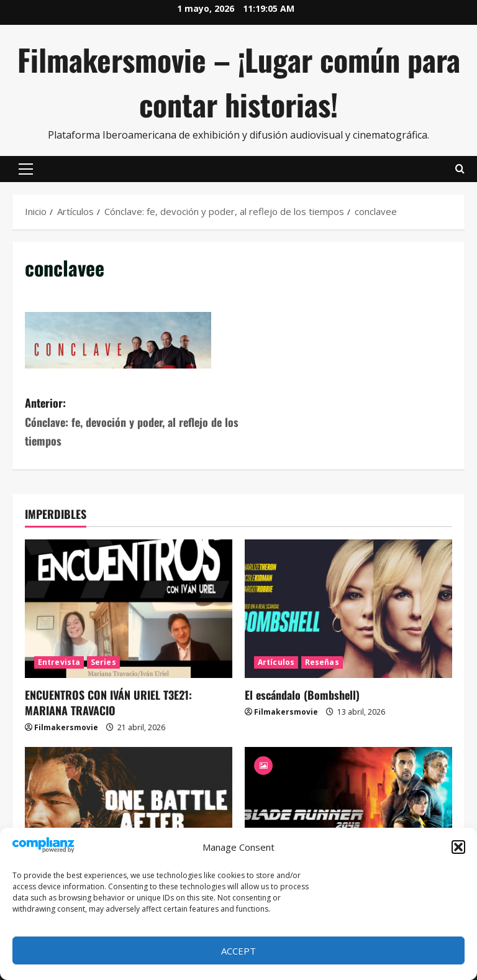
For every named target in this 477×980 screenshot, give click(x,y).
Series (103, 662)
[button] (458, 847)
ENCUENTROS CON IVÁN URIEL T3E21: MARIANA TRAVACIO (108, 703)
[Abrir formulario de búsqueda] (460, 169)
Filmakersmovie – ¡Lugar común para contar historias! (239, 82)
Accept (238, 951)
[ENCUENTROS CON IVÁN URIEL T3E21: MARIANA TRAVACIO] (129, 609)
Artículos (276, 662)
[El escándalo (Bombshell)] (348, 609)
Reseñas (322, 662)
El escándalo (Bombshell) (302, 695)
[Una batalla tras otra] (129, 816)
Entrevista (59, 662)
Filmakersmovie (66, 727)
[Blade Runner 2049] (348, 816)
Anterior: (132, 423)
